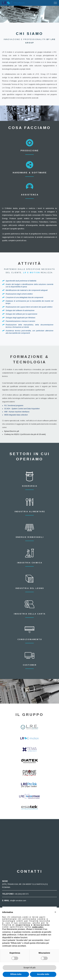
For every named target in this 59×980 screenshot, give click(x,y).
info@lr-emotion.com (18, 901)
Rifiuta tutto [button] (16, 974)
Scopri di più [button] (30, 968)
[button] (55, 912)
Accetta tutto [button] (43, 974)
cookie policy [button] (38, 927)
